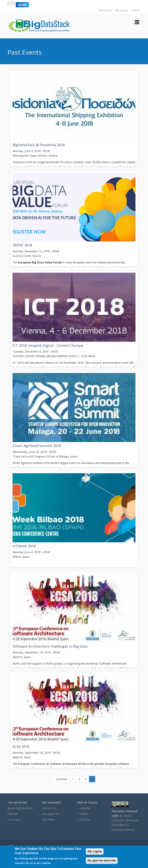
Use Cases (14, 819)
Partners (13, 814)
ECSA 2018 (21, 747)
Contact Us (49, 808)
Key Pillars (49, 819)
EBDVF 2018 (22, 245)
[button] (137, 22)
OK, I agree (95, 851)
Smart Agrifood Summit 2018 (37, 446)
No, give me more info (102, 860)
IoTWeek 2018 (24, 546)
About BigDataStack (20, 808)
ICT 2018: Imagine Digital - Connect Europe (48, 345)
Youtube (85, 819)
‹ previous (61, 779)
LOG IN (135, 10)
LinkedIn (83, 808)
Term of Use (105, 10)
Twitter (83, 814)
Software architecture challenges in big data (50, 646)
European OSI (51, 814)
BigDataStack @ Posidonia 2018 (39, 145)
